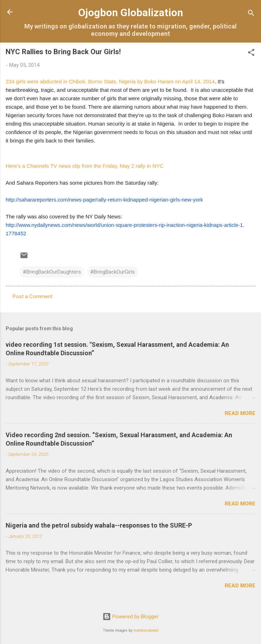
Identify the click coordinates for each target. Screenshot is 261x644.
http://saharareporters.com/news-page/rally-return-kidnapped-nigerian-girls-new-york (104, 200)
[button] (251, 54)
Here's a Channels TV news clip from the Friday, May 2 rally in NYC (85, 166)
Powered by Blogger (130, 617)
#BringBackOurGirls (113, 272)
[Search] (251, 14)
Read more (240, 413)
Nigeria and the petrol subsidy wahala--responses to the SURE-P (99, 525)
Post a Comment (33, 297)
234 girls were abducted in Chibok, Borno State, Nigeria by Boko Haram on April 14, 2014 (110, 81)
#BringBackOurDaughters (52, 272)
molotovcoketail (146, 630)
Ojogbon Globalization (131, 13)
